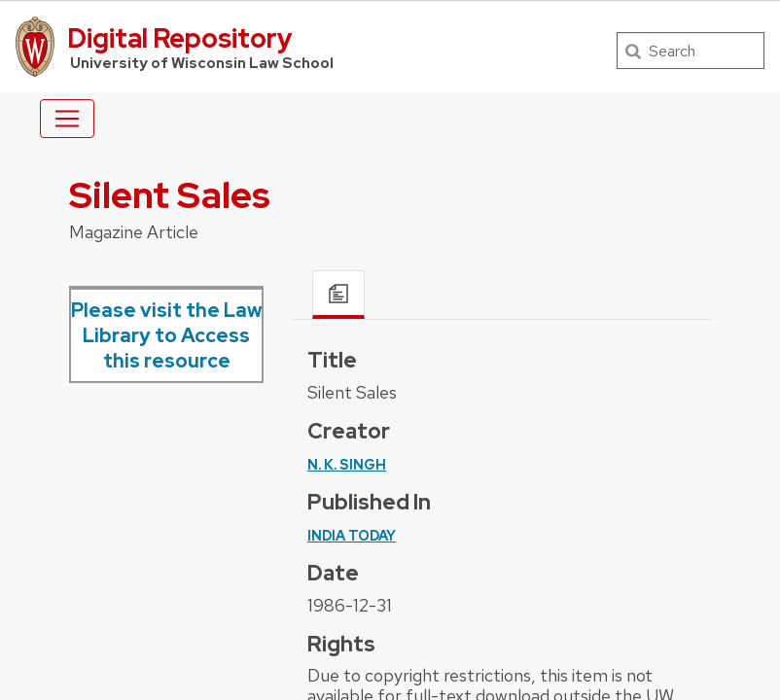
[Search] (691, 51)
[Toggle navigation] (67, 119)
